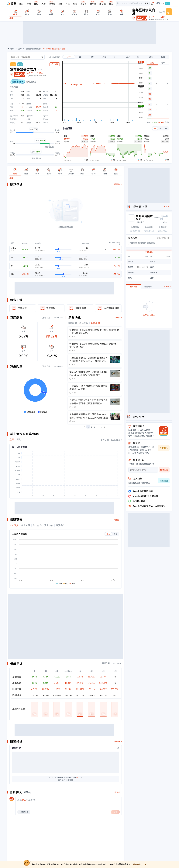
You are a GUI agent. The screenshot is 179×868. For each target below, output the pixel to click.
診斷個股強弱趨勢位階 (56, 49)
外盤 (167, 122)
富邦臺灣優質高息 (33, 49)
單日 (108, 534)
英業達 (147, 136)
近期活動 (149, 252)
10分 (128, 57)
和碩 (92, 136)
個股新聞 (72, 323)
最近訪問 (148, 287)
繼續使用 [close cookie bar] (137, 864)
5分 (116, 57)
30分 (151, 57)
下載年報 (51, 308)
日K (81, 57)
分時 (69, 57)
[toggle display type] (118, 743)
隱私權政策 (124, 864)
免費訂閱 (164, 470)
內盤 (149, 122)
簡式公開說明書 (111, 308)
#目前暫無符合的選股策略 (143, 243)
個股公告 (84, 323)
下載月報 (22, 308)
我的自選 (133, 287)
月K (104, 57)
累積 (115, 534)
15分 (139, 57)
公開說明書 (81, 308)
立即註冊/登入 (149, 315)
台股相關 (95, 323)
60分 (163, 57)
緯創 (119, 136)
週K (92, 57)
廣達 (65, 136)
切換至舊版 (56, 57)
